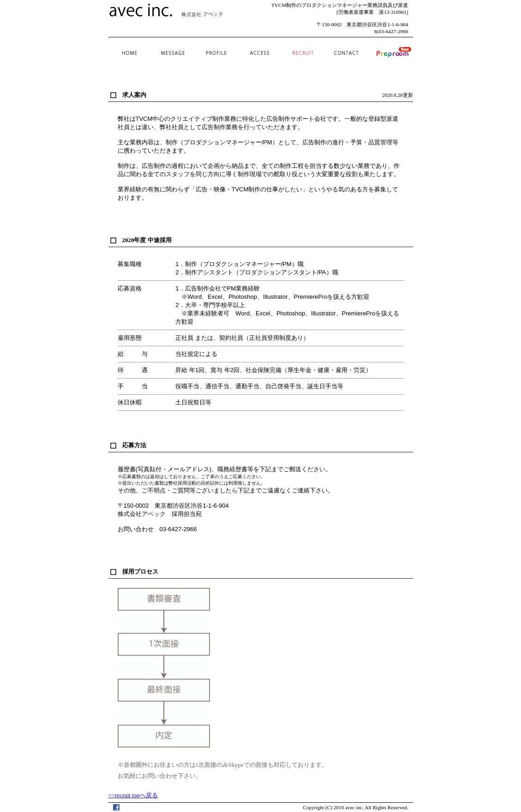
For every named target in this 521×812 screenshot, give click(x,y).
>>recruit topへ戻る (133, 795)
